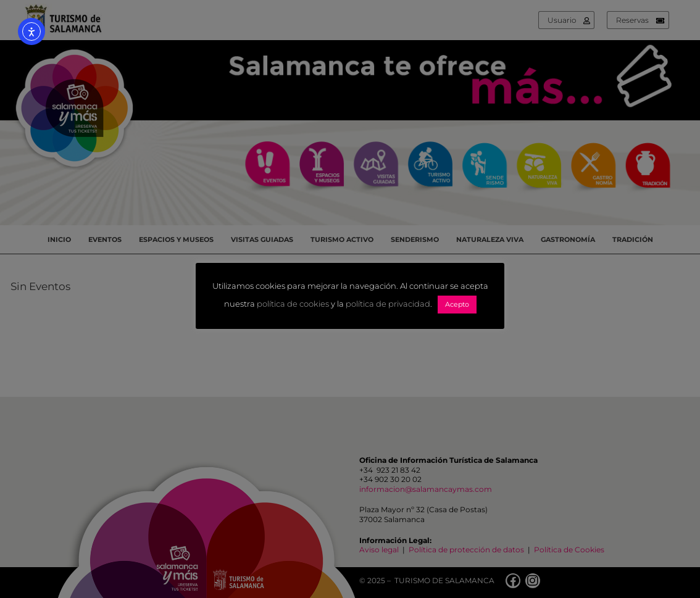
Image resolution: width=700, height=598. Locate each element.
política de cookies (293, 304)
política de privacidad (388, 304)
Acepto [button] (457, 304)
